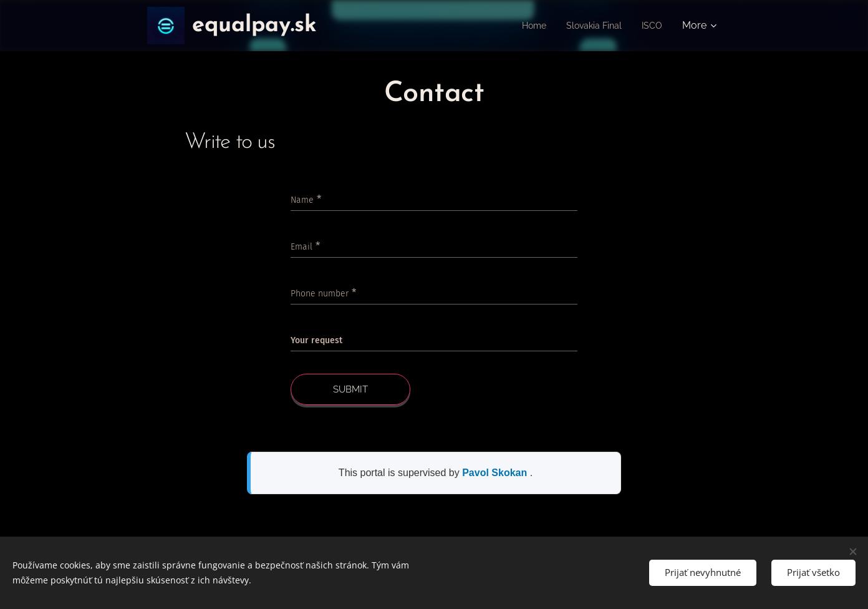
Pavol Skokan (496, 473)
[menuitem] (526, 26)
